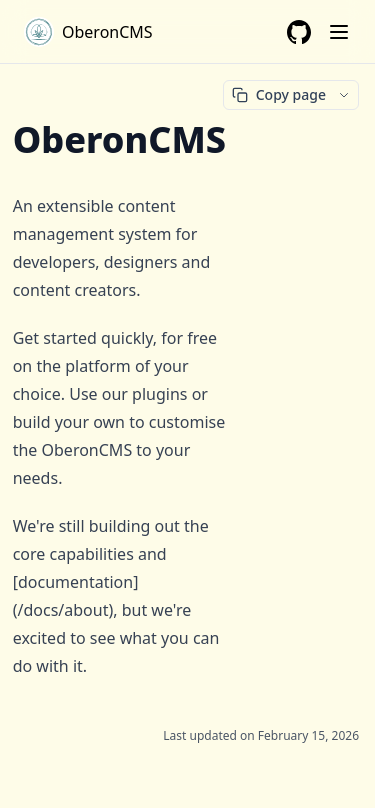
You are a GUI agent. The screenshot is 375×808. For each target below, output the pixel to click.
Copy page (279, 94)
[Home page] (88, 32)
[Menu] (339, 32)
